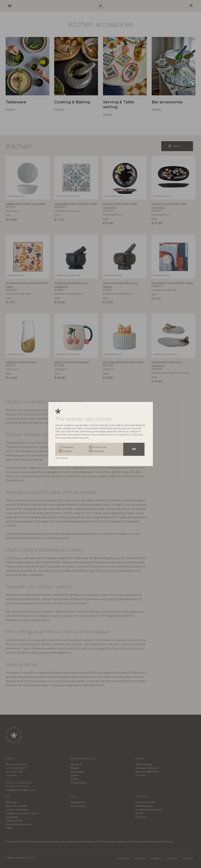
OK (134, 449)
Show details (62, 458)
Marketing (98, 451)
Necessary (68, 447)
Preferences (100, 447)
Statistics (67, 451)
